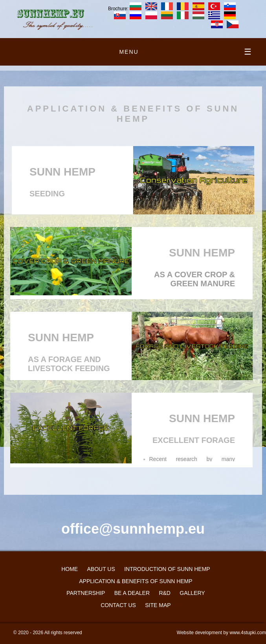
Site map (158, 605)
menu (186, 52)
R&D (165, 593)
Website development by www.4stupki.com (221, 633)
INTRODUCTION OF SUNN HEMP (167, 569)
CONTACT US (118, 605)
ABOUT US (101, 569)
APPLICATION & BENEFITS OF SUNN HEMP (136, 581)
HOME (70, 569)
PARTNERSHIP (86, 593)
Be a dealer (132, 593)
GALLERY (192, 593)
